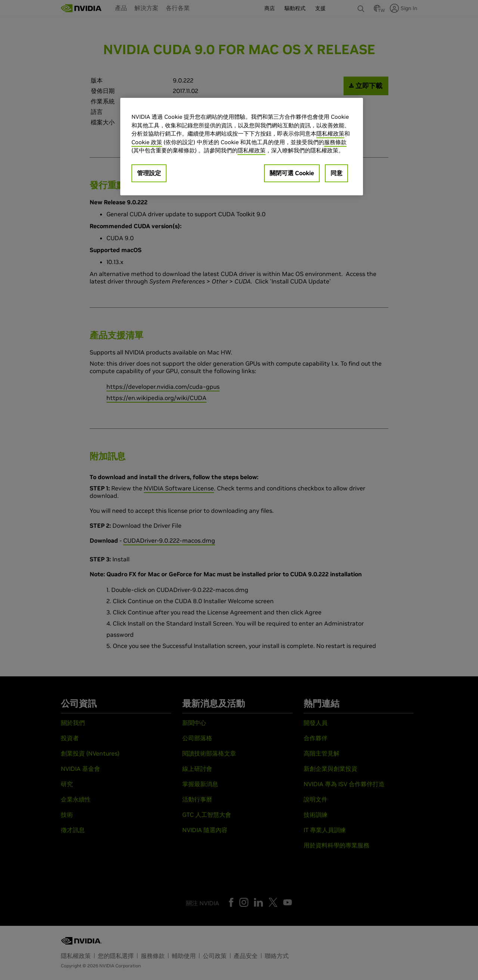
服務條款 (335, 142)
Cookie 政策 (147, 142)
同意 (336, 173)
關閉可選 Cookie (292, 173)
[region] (242, 147)
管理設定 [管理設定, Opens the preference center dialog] (149, 173)
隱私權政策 (330, 134)
